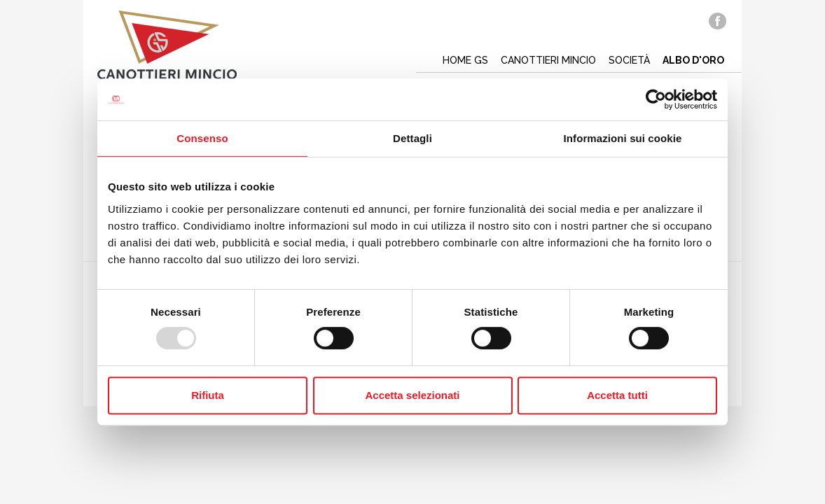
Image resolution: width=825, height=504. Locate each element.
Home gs (465, 60)
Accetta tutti (617, 395)
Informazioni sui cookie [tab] (623, 138)
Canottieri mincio (548, 60)
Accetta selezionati (412, 395)
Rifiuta (208, 395)
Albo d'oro (693, 60)
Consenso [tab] (202, 138)
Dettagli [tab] (412, 138)
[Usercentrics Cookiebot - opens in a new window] (656, 99)
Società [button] (629, 60)
